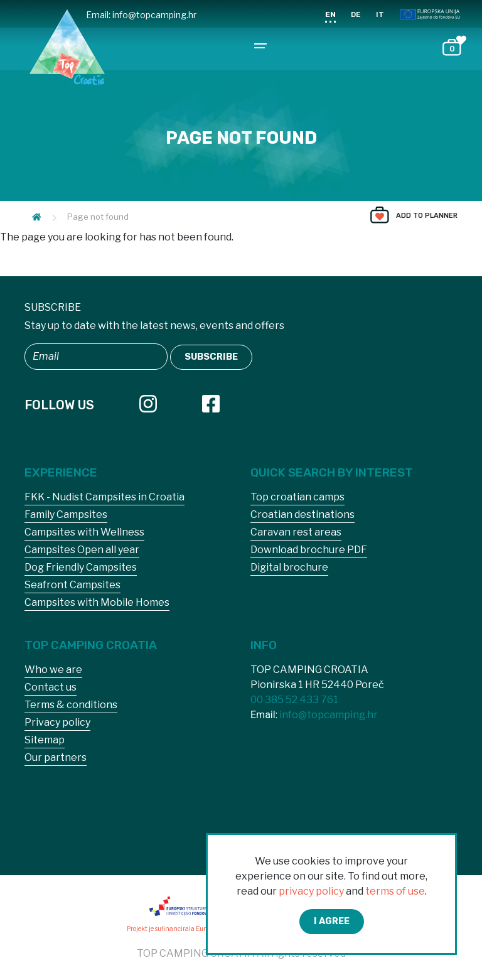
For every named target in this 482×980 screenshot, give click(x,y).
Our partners (56, 757)
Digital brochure (289, 567)
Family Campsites (66, 514)
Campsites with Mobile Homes (97, 602)
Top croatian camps (297, 497)
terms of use (395, 891)
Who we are (53, 670)
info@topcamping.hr (154, 15)
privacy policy (311, 891)
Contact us (51, 687)
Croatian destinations (303, 514)
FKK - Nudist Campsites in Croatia (104, 497)
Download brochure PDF (309, 550)
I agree (332, 921)
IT (380, 14)
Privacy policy (57, 722)
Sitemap (45, 740)
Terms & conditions (71, 705)
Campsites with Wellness (84, 532)
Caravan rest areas (296, 532)
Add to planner (427, 216)
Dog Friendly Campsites (81, 567)
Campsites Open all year (82, 550)
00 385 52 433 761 (294, 700)
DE (356, 14)
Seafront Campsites (72, 585)
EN (330, 14)
